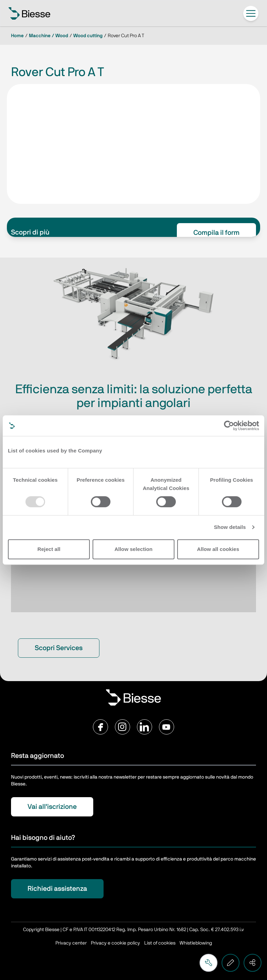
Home (17, 36)
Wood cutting (88, 36)
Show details (230, 527)
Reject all (49, 549)
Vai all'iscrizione (52, 807)
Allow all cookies (218, 549)
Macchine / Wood (49, 36)
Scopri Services (59, 648)
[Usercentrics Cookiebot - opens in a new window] (229, 426)
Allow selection (134, 549)
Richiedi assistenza (57, 889)
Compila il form (216, 233)
